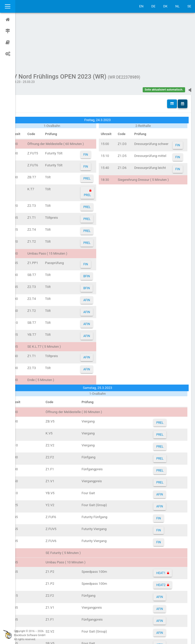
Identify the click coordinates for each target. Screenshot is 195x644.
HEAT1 (164, 525)
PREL (95, 130)
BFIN (95, 228)
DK (165, 6)
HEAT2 (164, 537)
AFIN (95, 252)
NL (177, 6)
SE (189, 6)
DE (153, 6)
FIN (94, 106)
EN (141, 6)
